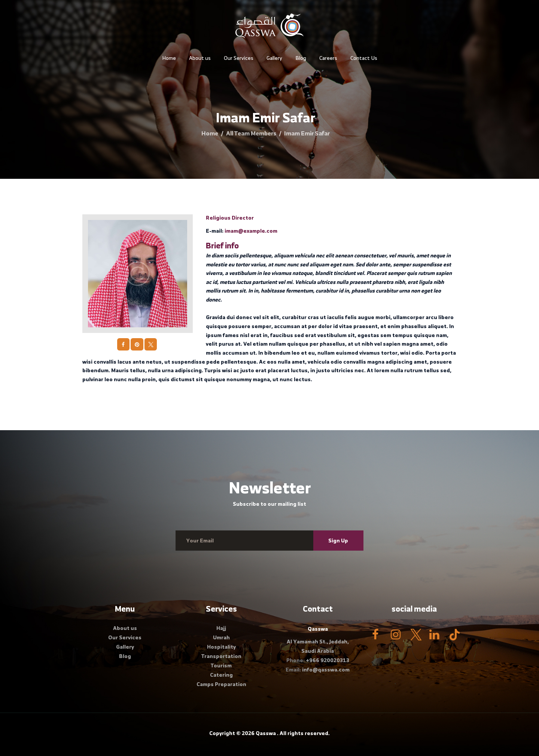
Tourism (221, 665)
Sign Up (338, 540)
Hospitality (221, 647)
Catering (221, 675)
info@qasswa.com (326, 669)
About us (125, 628)
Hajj (221, 628)
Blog (125, 656)
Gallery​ (125, 647)
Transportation (221, 656)
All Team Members (251, 133)
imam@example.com (251, 231)
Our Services (125, 637)
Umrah (221, 637)
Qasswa (266, 733)
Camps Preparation (221, 684)
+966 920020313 (328, 660)
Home (210, 133)
